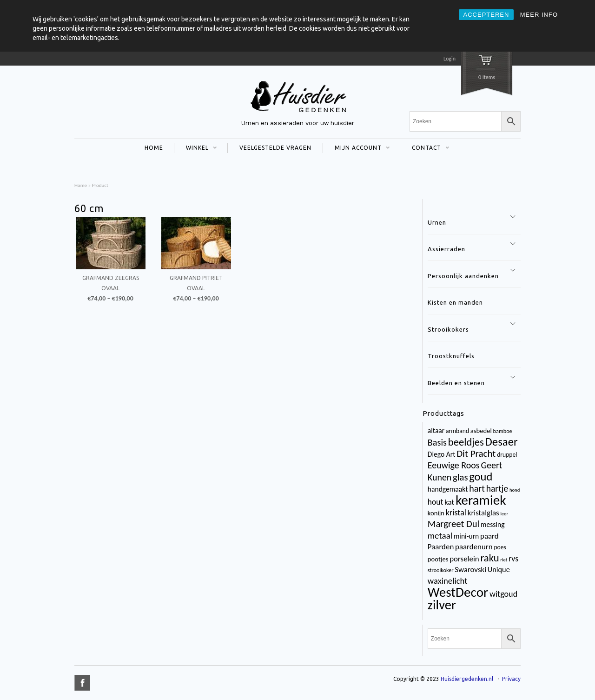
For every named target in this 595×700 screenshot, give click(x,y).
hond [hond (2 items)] (515, 490)
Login (450, 59)
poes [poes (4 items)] (500, 547)
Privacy (511, 679)
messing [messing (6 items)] (493, 524)
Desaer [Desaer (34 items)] (502, 442)
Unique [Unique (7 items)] (499, 570)
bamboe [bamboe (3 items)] (503, 431)
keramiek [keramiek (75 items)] (481, 500)
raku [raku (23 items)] (489, 558)
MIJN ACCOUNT (356, 149)
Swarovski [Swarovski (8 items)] (470, 570)
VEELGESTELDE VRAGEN (275, 148)
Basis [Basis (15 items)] (437, 442)
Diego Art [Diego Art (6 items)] (442, 454)
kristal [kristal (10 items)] (456, 513)
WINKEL (195, 149)
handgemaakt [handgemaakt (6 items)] (448, 489)
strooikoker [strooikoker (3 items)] (441, 570)
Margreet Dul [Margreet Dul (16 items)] (453, 524)
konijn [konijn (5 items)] (436, 513)
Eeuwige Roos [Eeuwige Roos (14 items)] (454, 465)
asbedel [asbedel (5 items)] (481, 431)
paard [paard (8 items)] (489, 536)
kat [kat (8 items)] (449, 502)
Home (81, 185)
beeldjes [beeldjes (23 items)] (466, 442)
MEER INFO (539, 15)
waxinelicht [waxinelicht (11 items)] (448, 581)
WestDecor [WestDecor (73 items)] (458, 592)
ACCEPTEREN (486, 15)
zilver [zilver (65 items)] (442, 605)
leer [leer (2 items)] (504, 514)
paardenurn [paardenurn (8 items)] (474, 547)
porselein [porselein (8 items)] (464, 559)
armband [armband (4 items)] (457, 431)
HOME (154, 148)
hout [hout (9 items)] (436, 502)
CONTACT (425, 149)
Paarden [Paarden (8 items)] (441, 547)
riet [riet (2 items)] (504, 560)
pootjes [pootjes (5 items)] (438, 559)
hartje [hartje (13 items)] (497, 488)
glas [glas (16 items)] (460, 477)
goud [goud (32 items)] (481, 477)
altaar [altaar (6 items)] (436, 430)
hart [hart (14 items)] (477, 488)
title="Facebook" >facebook (82, 683)
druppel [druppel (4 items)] (507, 455)
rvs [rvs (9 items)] (513, 559)
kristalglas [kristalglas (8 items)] (483, 513)
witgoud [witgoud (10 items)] (503, 594)
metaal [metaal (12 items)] (440, 536)
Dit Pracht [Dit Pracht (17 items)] (476, 453)
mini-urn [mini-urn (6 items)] (466, 536)
